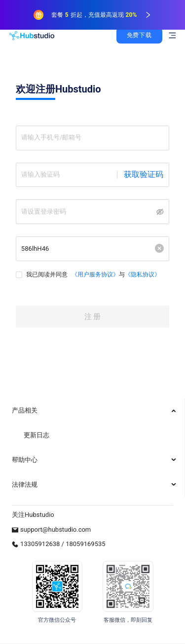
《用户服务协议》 (97, 283)
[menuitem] (92, 411)
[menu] (92, 448)
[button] (158, 256)
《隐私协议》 (144, 283)
